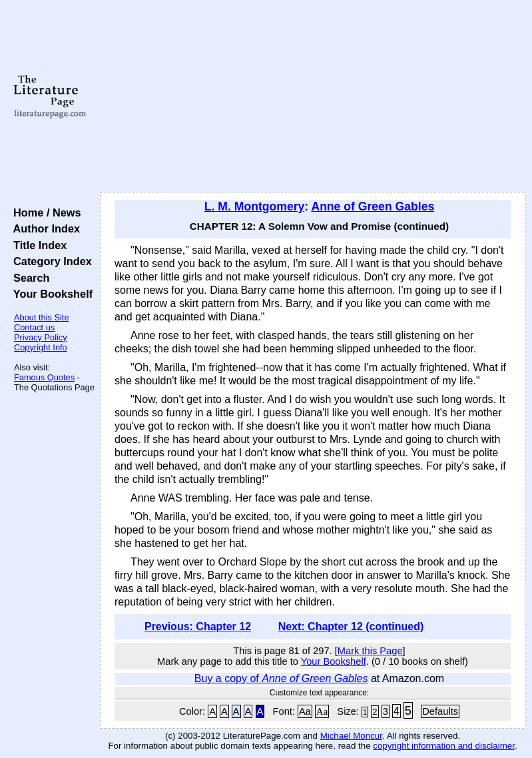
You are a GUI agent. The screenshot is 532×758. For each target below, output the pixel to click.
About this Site (42, 317)
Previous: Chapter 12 (198, 626)
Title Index (37, 245)
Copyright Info (41, 347)
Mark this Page (370, 651)
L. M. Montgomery (255, 206)
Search (28, 278)
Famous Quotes (44, 377)
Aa (305, 711)
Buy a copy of (281, 678)
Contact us (34, 327)
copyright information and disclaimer (444, 746)
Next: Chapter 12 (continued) (351, 626)
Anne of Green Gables (373, 206)
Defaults (440, 711)
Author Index (44, 228)
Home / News (44, 212)
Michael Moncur (351, 736)
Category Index (50, 261)
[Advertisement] (313, 97)
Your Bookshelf (50, 294)
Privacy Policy (41, 337)
